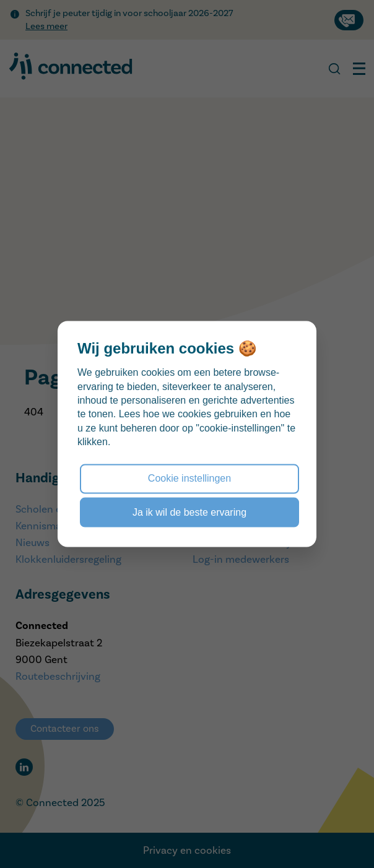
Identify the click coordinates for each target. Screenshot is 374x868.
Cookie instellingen (189, 478)
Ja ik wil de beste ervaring (189, 512)
